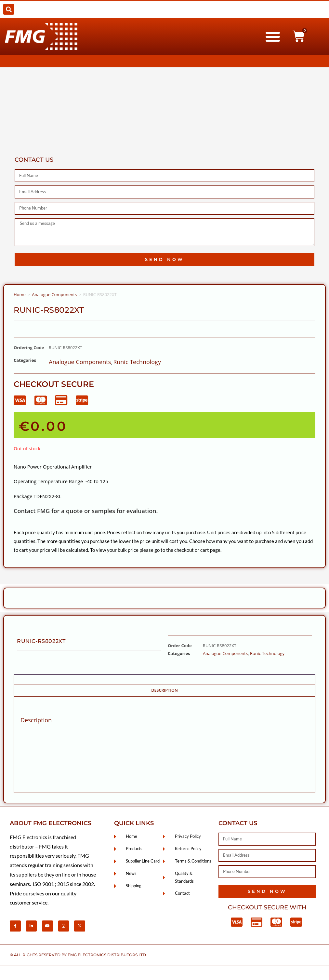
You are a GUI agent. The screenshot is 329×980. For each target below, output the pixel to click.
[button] (9, 9)
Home (20, 294)
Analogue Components (54, 294)
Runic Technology (137, 362)
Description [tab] (164, 690)
